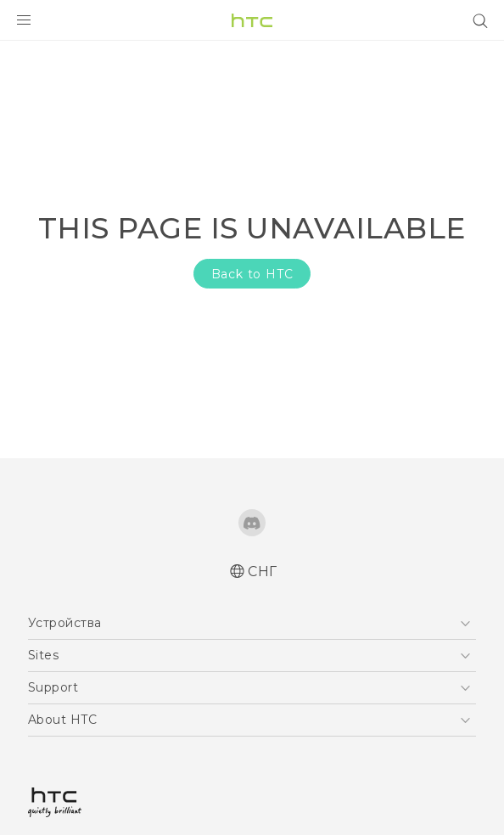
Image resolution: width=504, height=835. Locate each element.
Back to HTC (252, 274)
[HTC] (252, 20)
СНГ (263, 572)
